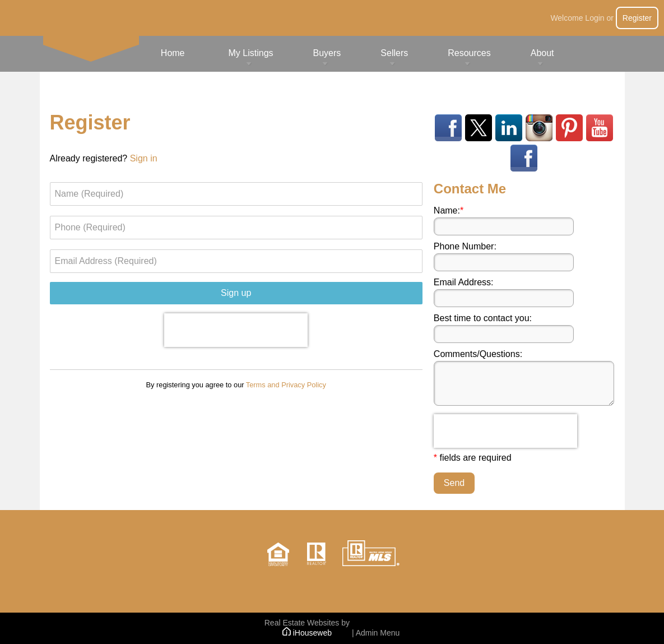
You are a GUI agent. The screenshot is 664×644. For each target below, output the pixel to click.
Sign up (236, 293)
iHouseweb (307, 633)
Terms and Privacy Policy (286, 385)
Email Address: (464, 282)
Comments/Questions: (478, 354)
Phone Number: (465, 246)
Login (595, 18)
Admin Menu (378, 633)
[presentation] (236, 330)
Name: (449, 210)
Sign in (144, 158)
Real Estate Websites (302, 623)
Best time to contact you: (483, 318)
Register (637, 18)
